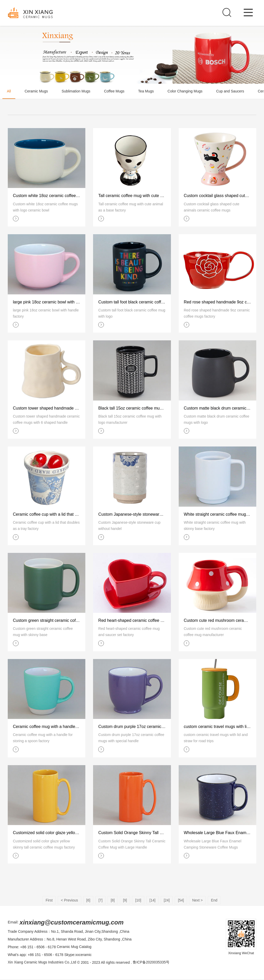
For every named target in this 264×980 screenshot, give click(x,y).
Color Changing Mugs (189, 91)
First (49, 901)
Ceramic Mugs (37, 91)
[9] (125, 901)
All (9, 91)
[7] (101, 901)
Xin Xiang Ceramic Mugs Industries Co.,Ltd (42, 963)
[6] (88, 901)
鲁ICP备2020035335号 (152, 963)
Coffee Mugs (117, 91)
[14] (152, 901)
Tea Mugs (149, 91)
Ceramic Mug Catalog (74, 948)
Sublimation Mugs (78, 91)
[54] (181, 901)
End (214, 901)
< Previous (69, 901)
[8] (113, 901)
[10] (138, 901)
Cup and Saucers (235, 91)
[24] (167, 901)
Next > (197, 901)
